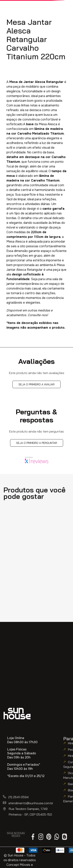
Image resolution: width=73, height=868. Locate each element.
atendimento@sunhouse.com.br (31, 803)
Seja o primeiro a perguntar (37, 443)
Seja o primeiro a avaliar (36, 384)
